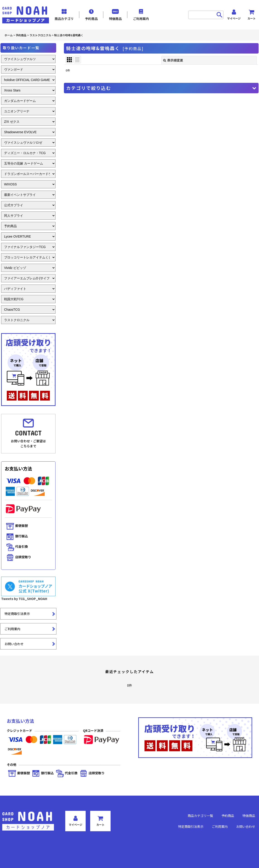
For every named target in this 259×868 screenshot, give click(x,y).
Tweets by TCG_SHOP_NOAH (24, 599)
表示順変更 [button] (173, 60)
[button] (161, 88)
